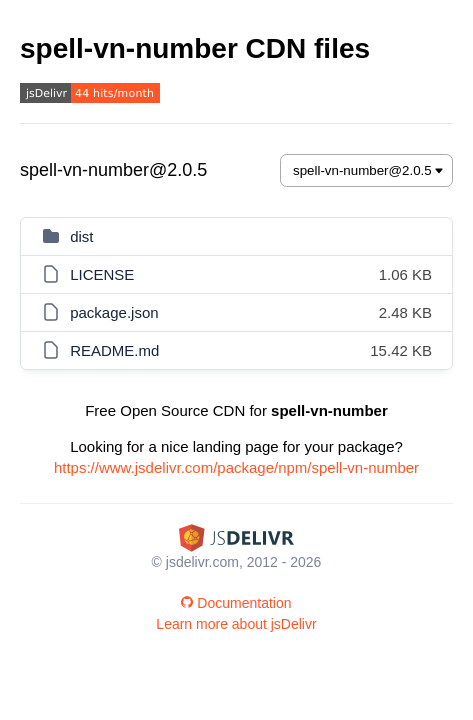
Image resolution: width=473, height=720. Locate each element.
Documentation (236, 603)
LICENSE (102, 274)
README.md (114, 350)
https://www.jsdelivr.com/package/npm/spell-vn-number (236, 467)
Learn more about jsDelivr (236, 624)
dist (81, 236)
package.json (114, 312)
